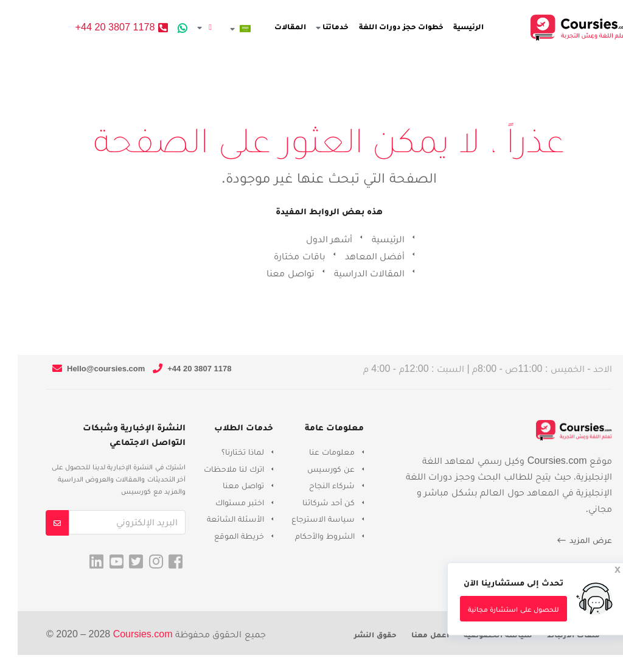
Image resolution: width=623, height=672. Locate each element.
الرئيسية (462, 26)
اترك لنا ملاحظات (216, 469)
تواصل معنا (273, 273)
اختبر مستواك (222, 502)
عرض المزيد (566, 541)
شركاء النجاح (314, 485)
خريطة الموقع (221, 536)
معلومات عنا (314, 452)
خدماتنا (326, 26)
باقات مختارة (282, 256)
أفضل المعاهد (357, 256)
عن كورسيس (313, 469)
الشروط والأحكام (307, 536)
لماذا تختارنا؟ (225, 452)
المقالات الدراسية (352, 273)
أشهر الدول (311, 239)
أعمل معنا (412, 635)
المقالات (284, 26)
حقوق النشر (358, 635)
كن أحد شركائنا (311, 502)
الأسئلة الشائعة (218, 519)
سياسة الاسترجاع (305, 519)
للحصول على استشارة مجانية (496, 609)
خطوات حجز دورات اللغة (395, 26)
